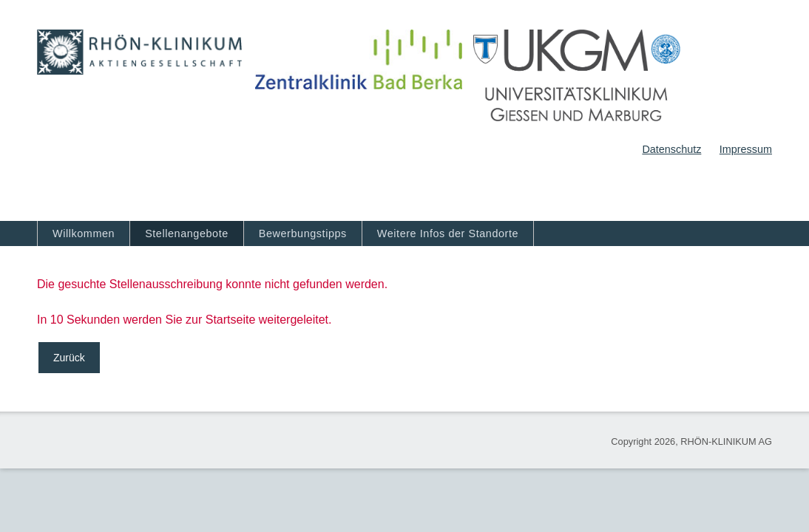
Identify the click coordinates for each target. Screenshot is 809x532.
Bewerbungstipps (303, 233)
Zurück (69, 358)
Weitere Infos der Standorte (448, 233)
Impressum (746, 149)
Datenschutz (671, 149)
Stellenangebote (187, 233)
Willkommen (84, 233)
